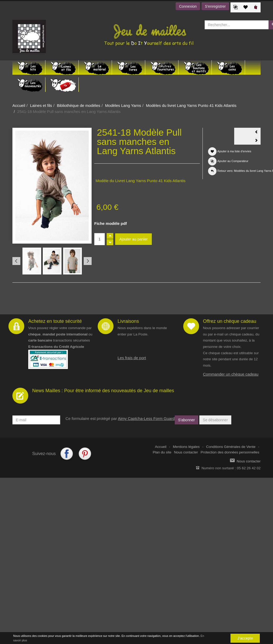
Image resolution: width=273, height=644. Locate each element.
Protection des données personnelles (230, 452)
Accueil (19, 105)
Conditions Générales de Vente (231, 447)
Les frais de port (132, 358)
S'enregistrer (215, 6)
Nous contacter (186, 452)
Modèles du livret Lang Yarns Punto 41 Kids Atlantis (191, 105)
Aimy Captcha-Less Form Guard (146, 418)
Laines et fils (41, 105)
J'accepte (245, 638)
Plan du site (162, 452)
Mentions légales (186, 447)
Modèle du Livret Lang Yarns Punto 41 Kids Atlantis (141, 181)
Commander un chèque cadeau (231, 374)
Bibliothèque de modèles (78, 105)
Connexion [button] (188, 6)
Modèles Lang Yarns (123, 105)
